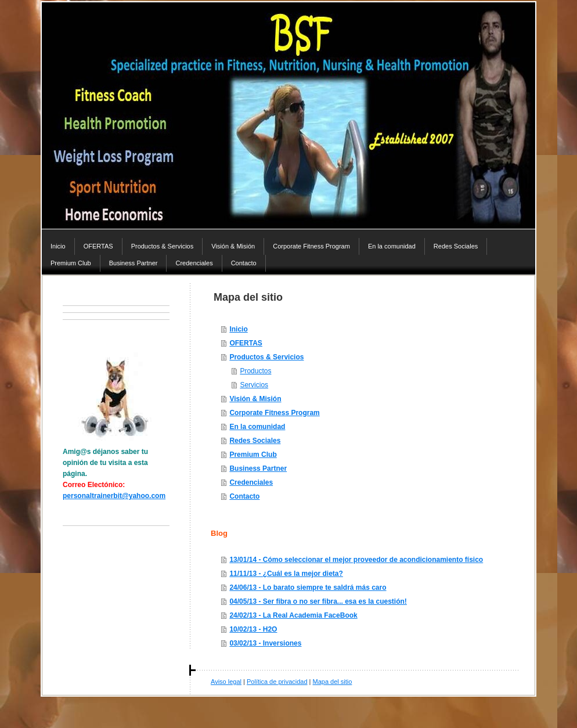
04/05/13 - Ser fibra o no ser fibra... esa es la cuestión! (318, 601)
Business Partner (258, 468)
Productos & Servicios (266, 357)
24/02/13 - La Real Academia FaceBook (293, 615)
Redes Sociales (255, 441)
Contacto (244, 496)
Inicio (238, 329)
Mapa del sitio (333, 682)
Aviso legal (226, 682)
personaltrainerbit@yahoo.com (114, 496)
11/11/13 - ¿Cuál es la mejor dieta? (286, 574)
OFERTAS (246, 343)
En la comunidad (257, 427)
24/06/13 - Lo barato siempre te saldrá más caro (308, 588)
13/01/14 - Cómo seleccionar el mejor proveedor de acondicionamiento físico (356, 560)
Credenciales (251, 482)
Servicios (254, 385)
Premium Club (253, 455)
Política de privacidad (277, 682)
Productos (255, 371)
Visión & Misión (255, 399)
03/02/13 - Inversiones (265, 643)
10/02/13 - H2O (253, 629)
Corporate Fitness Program (274, 413)
